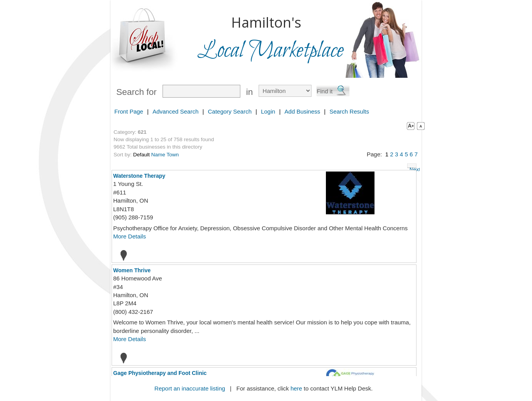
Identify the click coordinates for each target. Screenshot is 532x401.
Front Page (129, 111)
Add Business (303, 111)
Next (413, 167)
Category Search (230, 111)
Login (268, 111)
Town (173, 155)
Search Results (349, 111)
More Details (129, 236)
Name (158, 155)
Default (141, 155)
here (296, 388)
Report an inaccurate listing (190, 388)
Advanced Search (175, 111)
